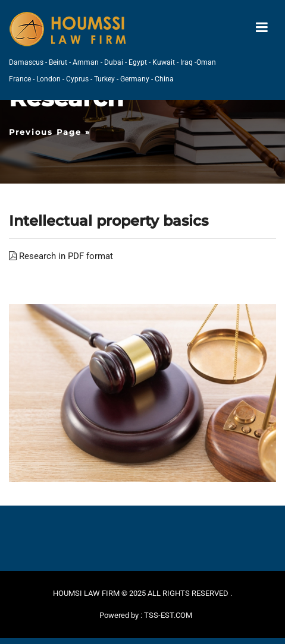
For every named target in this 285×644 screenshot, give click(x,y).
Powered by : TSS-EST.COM (146, 615)
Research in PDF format (61, 256)
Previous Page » (50, 132)
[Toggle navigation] (262, 28)
